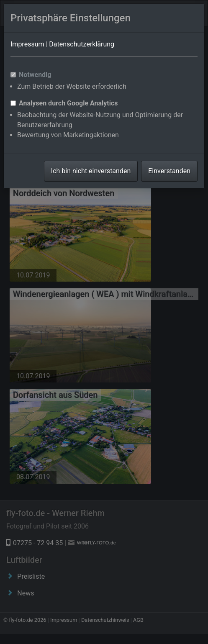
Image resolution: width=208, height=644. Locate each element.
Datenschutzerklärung (82, 44)
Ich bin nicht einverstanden (91, 171)
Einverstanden (169, 171)
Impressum (27, 44)
